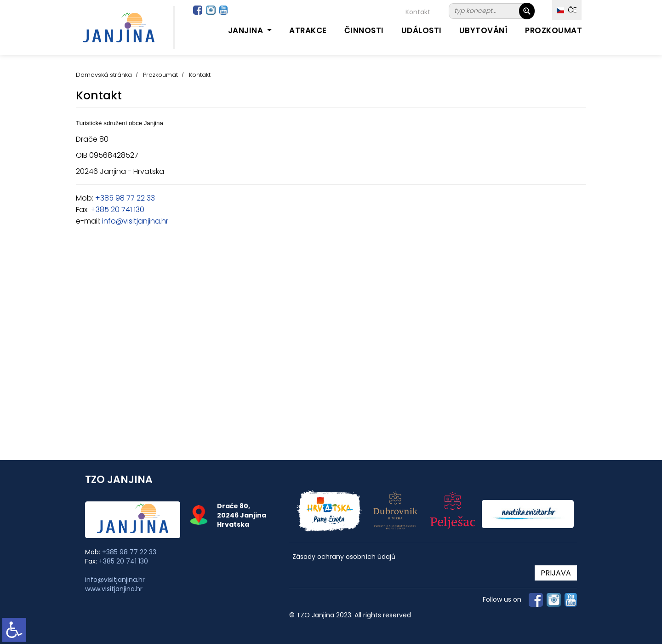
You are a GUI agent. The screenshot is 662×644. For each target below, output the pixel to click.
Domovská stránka (104, 75)
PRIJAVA (556, 573)
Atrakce (308, 30)
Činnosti (364, 30)
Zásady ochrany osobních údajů (344, 557)
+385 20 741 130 (117, 210)
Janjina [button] (247, 30)
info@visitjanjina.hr (115, 580)
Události (422, 30)
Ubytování (484, 30)
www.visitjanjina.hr (114, 589)
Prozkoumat (554, 30)
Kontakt (418, 12)
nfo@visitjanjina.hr (136, 221)
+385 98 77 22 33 (125, 198)
